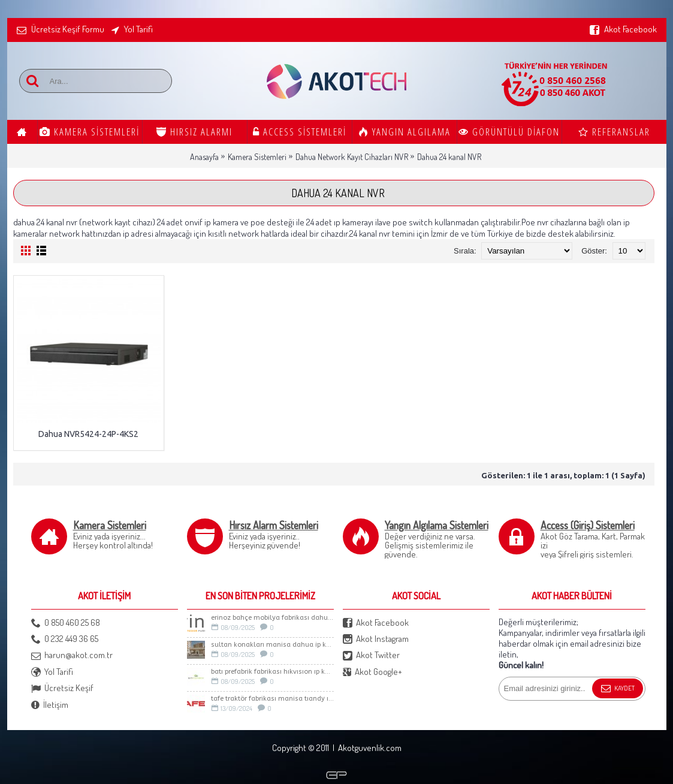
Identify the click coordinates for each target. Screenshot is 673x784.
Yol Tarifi (52, 672)
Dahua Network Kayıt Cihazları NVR (352, 157)
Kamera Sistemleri (257, 157)
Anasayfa (204, 157)
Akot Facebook (376, 623)
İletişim (50, 705)
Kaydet (618, 689)
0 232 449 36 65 (65, 639)
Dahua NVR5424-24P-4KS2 (88, 434)
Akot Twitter (371, 655)
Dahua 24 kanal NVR (449, 157)
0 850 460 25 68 (66, 623)
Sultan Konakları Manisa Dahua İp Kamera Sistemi (272, 645)
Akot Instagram (376, 639)
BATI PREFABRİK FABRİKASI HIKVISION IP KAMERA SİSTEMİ (272, 672)
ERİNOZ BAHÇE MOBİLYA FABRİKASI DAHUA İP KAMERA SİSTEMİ (272, 618)
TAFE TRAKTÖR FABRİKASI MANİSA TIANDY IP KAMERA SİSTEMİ (272, 699)
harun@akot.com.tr (72, 655)
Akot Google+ (372, 672)
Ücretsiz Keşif (62, 688)
